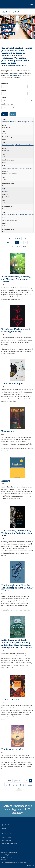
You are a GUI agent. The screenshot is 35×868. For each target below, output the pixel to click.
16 (9, 243)
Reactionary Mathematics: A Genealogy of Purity (16, 330)
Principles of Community (10, 844)
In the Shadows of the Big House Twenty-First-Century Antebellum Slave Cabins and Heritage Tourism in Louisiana (17, 644)
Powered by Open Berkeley (9, 853)
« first (10, 239)
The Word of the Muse (13, 749)
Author (4, 90)
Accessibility (5, 855)
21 (30, 243)
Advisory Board (7, 837)
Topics (4, 97)
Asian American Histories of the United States (17, 168)
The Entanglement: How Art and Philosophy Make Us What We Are (17, 588)
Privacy (4, 860)
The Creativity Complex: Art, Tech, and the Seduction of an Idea (17, 533)
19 (22, 243)
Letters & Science (10, 12)
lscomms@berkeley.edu (14, 65)
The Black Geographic (12, 383)
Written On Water (10, 699)
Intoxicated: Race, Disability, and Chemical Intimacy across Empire (17, 279)
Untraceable (8, 431)
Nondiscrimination (7, 857)
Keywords (5, 83)
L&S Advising (6, 840)
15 (30, 239)
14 (26, 239)
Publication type (7, 104)
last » (25, 247)
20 (26, 243)
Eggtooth (5, 191)
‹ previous (18, 239)
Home (4, 828)
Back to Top (30, 865)
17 (13, 243)
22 (13, 247)
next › (19, 247)
